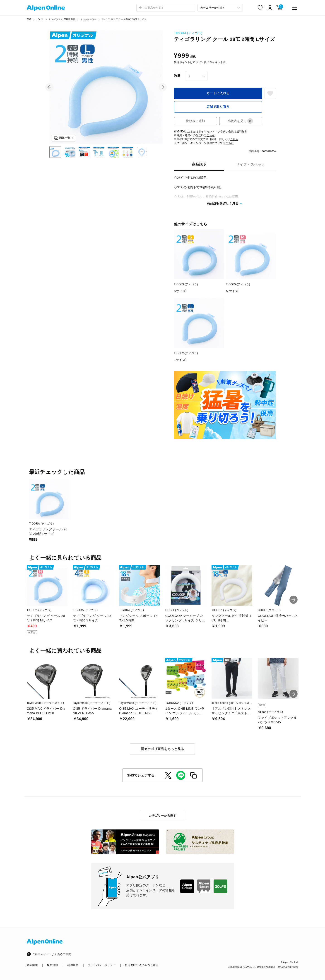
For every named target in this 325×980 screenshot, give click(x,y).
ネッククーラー (88, 19)
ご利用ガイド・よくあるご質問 (52, 954)
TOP (29, 19)
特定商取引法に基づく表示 (142, 965)
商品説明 (199, 164)
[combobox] (166, 8)
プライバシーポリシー (102, 965)
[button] (49, 87)
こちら (211, 135)
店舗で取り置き (218, 107)
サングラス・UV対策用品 (62, 19)
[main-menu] (294, 8)
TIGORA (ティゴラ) (188, 33)
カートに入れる (218, 93)
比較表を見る (240, 121)
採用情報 (52, 965)
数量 (177, 76)
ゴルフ (40, 19)
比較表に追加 (195, 121)
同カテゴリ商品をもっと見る (162, 749)
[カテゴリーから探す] (220, 8)
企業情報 (32, 965)
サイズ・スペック (250, 164)
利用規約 (73, 965)
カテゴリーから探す (162, 816)
